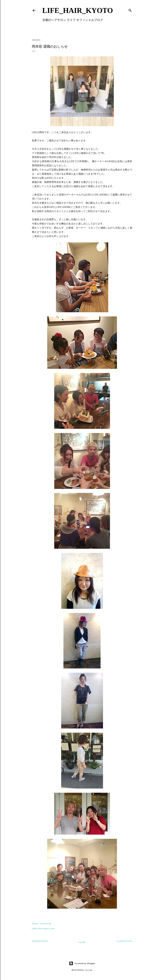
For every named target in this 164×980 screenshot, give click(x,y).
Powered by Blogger (82, 963)
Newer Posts (40, 941)
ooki (52, 928)
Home (82, 942)
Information (43, 928)
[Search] (130, 10)
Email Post (46, 924)
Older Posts (125, 941)
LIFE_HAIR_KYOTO (78, 10)
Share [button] (35, 924)
